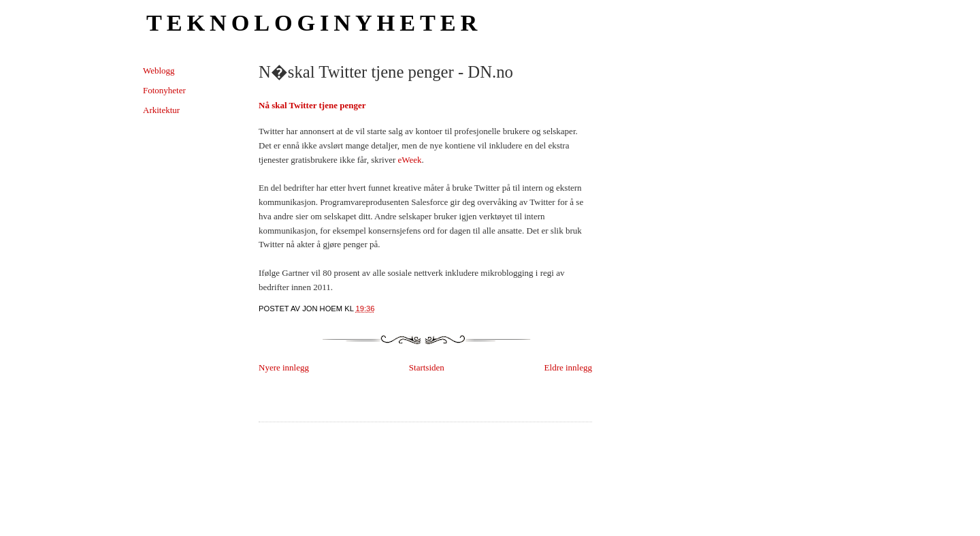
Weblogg (159, 70)
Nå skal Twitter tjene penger (312, 105)
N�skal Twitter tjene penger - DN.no (386, 72)
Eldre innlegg (568, 367)
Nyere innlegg (284, 367)
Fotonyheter (164, 90)
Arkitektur (161, 110)
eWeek (410, 160)
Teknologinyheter (314, 22)
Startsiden (427, 367)
